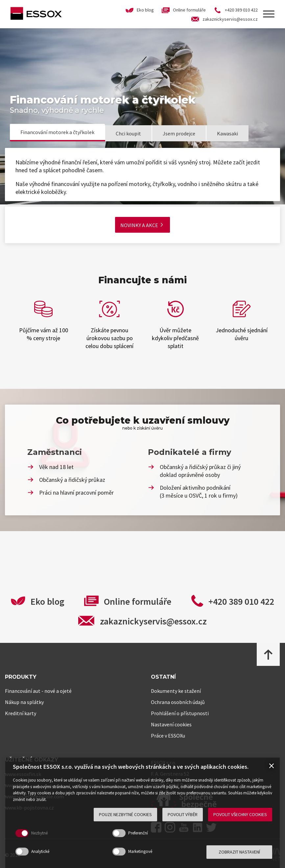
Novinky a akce (142, 225)
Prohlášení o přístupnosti (180, 713)
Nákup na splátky (24, 702)
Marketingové (140, 851)
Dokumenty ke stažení (176, 691)
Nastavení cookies (171, 724)
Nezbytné (39, 833)
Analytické (40, 851)
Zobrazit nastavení (239, 852)
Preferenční (138, 833)
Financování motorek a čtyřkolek (57, 132)
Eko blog (47, 601)
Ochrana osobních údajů (178, 702)
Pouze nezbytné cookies (125, 814)
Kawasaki (227, 133)
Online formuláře (138, 601)
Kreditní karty (21, 713)
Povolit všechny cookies (240, 814)
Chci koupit (128, 133)
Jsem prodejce (179, 133)
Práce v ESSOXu (168, 736)
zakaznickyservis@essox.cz (153, 621)
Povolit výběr (183, 814)
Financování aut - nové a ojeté (38, 691)
